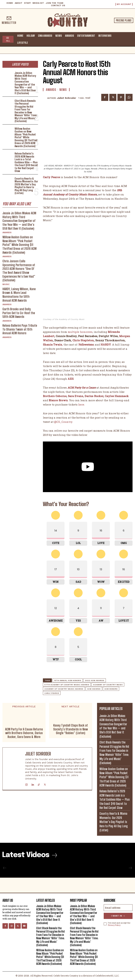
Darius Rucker (94, 396)
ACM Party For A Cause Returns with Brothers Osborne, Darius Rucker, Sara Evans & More (24, 733)
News (63, 90)
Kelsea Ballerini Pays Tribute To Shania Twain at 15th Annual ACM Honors (20, 329)
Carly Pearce (52, 693)
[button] (129, 39)
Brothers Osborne (55, 396)
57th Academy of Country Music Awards (67, 685)
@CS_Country (63, 422)
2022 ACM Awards (95, 680)
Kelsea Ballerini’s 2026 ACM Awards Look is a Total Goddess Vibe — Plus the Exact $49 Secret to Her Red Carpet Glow (26, 162)
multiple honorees (80, 332)
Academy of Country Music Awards (64, 689)
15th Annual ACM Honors (68, 680)
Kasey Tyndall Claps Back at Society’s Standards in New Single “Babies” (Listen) (71, 729)
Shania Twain (53, 344)
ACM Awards (94, 689)
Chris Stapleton (83, 340)
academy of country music (108, 685)
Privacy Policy (114, 925)
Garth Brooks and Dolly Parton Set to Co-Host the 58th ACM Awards (19, 313)
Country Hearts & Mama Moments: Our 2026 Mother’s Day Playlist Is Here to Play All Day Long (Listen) (26, 186)
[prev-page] (5, 868)
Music (6, 284)
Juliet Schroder (67, 98)
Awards (7, 232)
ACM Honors (111, 689)
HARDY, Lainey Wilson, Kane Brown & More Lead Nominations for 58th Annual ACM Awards (19, 295)
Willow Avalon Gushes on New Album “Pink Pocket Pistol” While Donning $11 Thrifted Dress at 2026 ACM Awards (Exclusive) (26, 137)
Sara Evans (75, 396)
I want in (118, 916)
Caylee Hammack (117, 396)
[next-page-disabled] (130, 868)
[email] (118, 908)
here (81, 404)
